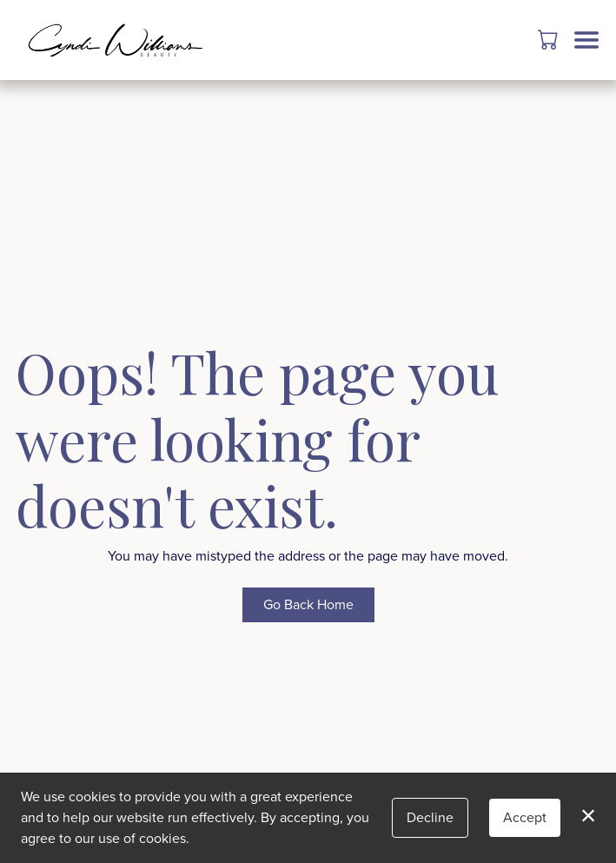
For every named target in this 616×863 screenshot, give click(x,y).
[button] (550, 39)
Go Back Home (308, 604)
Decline (430, 817)
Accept (525, 817)
